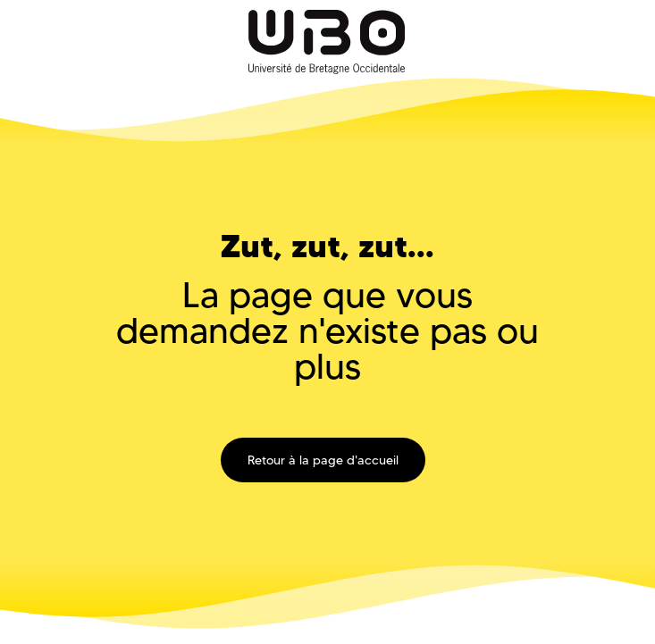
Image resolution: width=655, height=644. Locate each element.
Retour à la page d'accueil (323, 460)
